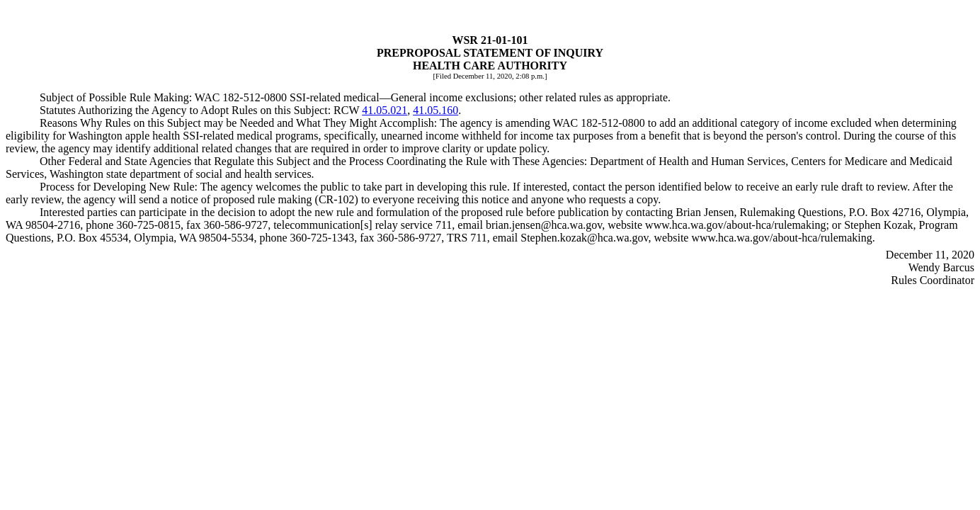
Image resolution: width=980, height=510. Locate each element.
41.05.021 (384, 110)
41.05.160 (435, 110)
